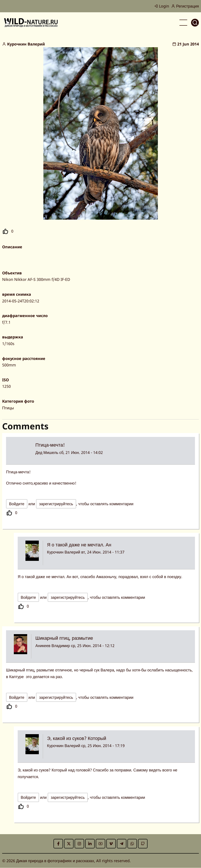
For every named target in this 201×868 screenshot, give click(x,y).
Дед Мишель (47, 452)
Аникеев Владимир (53, 646)
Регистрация (185, 6)
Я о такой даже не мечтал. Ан (79, 545)
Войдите (17, 504)
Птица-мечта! (50, 445)
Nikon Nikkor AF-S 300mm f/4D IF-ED (36, 279)
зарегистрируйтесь (56, 504)
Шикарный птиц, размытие (64, 638)
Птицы (8, 408)
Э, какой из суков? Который (77, 738)
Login (162, 6)
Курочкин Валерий (26, 44)
